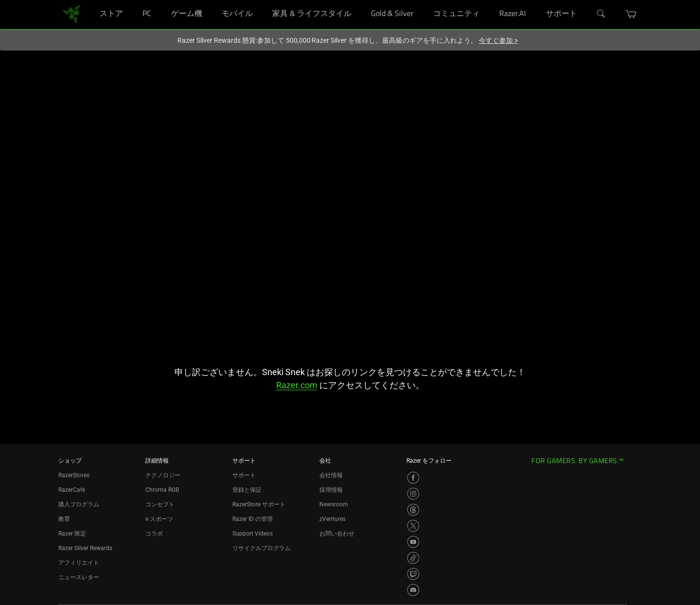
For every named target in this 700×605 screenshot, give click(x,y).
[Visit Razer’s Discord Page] (413, 590)
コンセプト (160, 504)
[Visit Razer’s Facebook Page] (413, 478)
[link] (72, 14)
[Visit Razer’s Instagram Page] (413, 494)
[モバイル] (260, 0)
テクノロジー (163, 475)
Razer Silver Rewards (85, 548)
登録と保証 (247, 490)
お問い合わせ (337, 534)
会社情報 (331, 475)
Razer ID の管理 (253, 519)
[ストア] (131, 0)
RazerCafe (72, 490)
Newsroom (334, 504)
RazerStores (74, 475)
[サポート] (585, 0)
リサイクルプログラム (262, 548)
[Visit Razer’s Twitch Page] (413, 574)
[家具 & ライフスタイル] (359, 0)
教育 (64, 519)
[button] (631, 14)
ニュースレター (79, 577)
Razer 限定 (72, 534)
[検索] (601, 14)
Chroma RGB (162, 490)
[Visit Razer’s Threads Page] (413, 510)
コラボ (154, 534)
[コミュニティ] (487, 0)
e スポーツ (159, 519)
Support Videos (253, 534)
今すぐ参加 (498, 40)
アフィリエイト (79, 563)
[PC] (159, 0)
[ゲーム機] (210, 0)
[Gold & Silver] (421, 0)
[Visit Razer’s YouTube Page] (413, 542)
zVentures (332, 519)
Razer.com (297, 385)
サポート (244, 475)
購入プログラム (79, 504)
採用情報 (331, 490)
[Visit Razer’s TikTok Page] (413, 558)
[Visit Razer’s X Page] (413, 526)
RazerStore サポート (259, 504)
